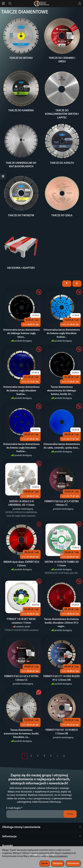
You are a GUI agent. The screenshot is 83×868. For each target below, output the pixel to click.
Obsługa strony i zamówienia (41, 827)
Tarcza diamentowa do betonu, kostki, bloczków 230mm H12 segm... (62, 623)
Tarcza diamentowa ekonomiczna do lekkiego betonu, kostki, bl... (62, 391)
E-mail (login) (13, 808)
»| (64, 756)
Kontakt (8, 846)
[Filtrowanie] (67, 284)
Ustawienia (73, 864)
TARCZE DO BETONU (21, 58)
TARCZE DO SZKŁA (62, 216)
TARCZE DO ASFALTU (62, 163)
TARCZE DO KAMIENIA (21, 111)
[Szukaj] (10, 4)
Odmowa (58, 864)
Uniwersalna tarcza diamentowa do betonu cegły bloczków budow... (62, 333)
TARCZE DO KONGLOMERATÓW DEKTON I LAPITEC (62, 114)
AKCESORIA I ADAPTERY (21, 268)
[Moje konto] (80, 4)
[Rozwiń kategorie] (3, 4)
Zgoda (45, 864)
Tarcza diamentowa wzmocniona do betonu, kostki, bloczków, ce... (21, 734)
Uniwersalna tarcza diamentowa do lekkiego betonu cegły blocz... (21, 333)
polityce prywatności (58, 856)
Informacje (41, 836)
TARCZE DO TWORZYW (21, 216)
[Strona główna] (41, 4)
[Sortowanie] (77, 284)
